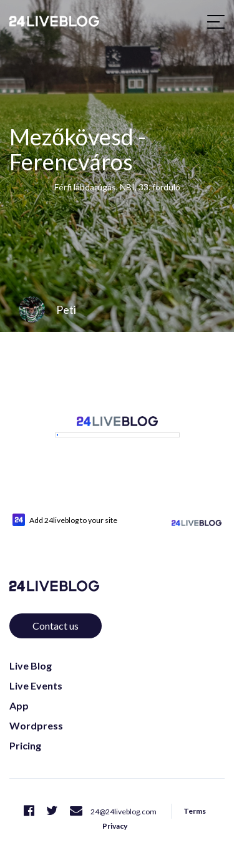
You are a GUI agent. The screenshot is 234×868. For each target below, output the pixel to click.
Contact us (56, 611)
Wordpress (36, 711)
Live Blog (31, 651)
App (19, 691)
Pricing (25, 731)
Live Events (36, 671)
